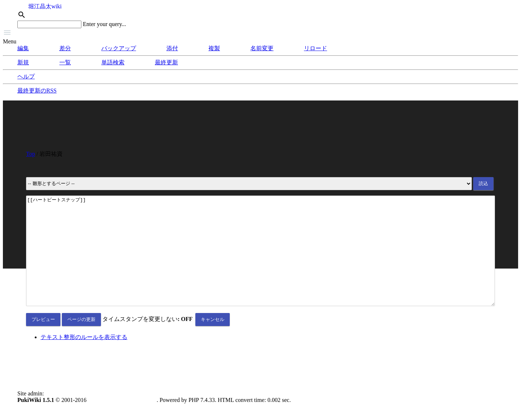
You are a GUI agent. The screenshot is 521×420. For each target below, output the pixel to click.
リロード (315, 48)
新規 (23, 62)
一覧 (65, 62)
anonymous (59, 415)
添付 (172, 48)
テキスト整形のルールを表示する (84, 359)
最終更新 (166, 62)
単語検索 (113, 62)
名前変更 (262, 48)
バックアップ (119, 48)
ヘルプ (26, 76)
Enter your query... (104, 24)
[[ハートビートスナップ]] (260, 262)
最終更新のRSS (37, 91)
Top (31, 154)
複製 (214, 48)
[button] (260, 33)
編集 (23, 48)
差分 (65, 48)
